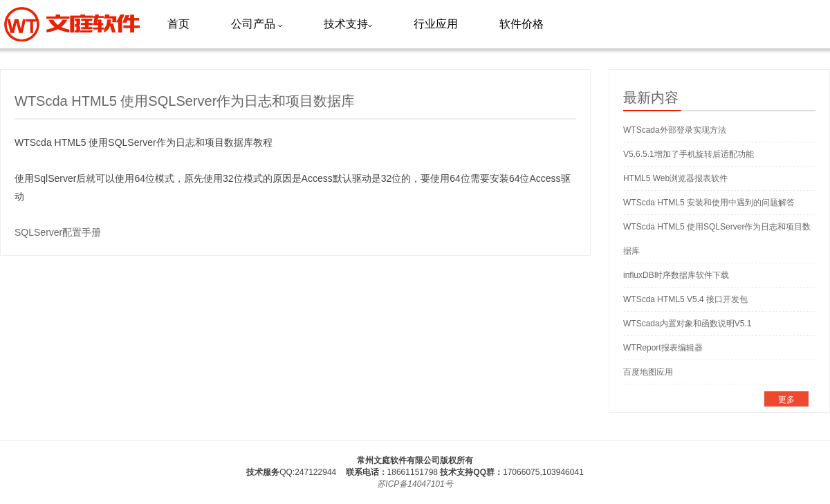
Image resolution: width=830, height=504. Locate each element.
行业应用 (436, 24)
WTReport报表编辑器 (663, 348)
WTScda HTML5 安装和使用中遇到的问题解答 (709, 203)
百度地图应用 (648, 372)
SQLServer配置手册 (58, 232)
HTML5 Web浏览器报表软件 (675, 178)
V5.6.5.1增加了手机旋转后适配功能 (689, 154)
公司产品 (257, 24)
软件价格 (522, 24)
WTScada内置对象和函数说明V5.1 (687, 324)
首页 (178, 24)
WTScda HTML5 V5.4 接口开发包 (685, 299)
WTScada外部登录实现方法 (675, 130)
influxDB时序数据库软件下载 (676, 275)
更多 (786, 400)
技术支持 (348, 24)
